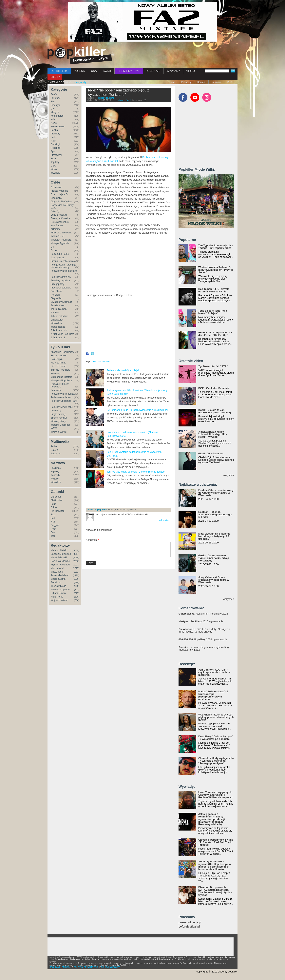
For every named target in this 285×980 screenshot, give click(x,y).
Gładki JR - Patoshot (211, 453)
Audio (54, 446)
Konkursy (56, 373)
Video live (56, 482)
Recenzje (56, 148)
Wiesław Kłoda (58, 586)
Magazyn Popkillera (61, 240)
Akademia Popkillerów (62, 352)
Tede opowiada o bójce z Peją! (123, 370)
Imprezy (55, 472)
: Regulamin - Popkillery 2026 (203, 614)
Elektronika (57, 500)
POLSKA (79, 71)
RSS (229, 82)
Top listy (55, 162)
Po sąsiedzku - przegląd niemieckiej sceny (63, 266)
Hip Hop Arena (58, 363)
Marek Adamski (59, 558)
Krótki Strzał (57, 236)
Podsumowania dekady (63, 394)
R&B (53, 522)
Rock (53, 529)
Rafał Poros (57, 597)
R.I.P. (53, 141)
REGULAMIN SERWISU (60, 967)
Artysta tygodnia (59, 191)
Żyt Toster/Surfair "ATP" (213, 366)
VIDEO (191, 71)
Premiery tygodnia (60, 281)
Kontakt (201, 82)
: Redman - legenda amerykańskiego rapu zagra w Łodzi (204, 648)
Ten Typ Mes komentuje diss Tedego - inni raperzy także (216, 247)
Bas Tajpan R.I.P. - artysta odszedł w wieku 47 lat (214, 290)
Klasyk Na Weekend (61, 233)
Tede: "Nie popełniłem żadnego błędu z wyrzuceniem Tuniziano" (118, 92)
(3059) (76, 558)
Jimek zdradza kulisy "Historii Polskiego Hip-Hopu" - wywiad (213, 434)
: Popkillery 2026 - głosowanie (201, 621)
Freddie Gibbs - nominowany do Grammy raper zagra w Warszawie (216, 493)
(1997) (76, 565)
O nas (172, 82)
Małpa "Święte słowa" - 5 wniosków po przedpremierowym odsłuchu (213, 695)
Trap (53, 536)
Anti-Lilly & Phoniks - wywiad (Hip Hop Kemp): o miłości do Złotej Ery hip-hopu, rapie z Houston (215, 865)
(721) (77, 590)
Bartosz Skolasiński (61, 554)
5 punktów (56, 187)
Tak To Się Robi (59, 309)
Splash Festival (59, 418)
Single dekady (58, 414)
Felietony (56, 98)
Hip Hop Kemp (58, 366)
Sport (54, 151)
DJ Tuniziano (104, 362)
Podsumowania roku (61, 397)
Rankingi (55, 144)
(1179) (76, 575)
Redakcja (56, 582)
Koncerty (55, 475)
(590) (77, 597)
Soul (53, 532)
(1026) (76, 579)
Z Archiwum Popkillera (62, 334)
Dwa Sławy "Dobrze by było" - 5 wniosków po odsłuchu (216, 738)
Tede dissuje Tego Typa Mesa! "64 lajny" (213, 312)
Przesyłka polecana (61, 288)
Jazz (53, 515)
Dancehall (56, 497)
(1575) (76, 568)
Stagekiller (56, 298)
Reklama (216, 82)
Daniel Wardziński (60, 561)
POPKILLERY (59, 71)
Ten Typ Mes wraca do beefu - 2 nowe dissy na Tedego (136, 472)
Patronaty (186, 82)
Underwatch (57, 320)
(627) (77, 593)
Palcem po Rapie (60, 254)
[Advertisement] (132, 498)
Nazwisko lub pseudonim (99, 530)
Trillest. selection (59, 316)
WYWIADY (173, 71)
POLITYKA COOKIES (111, 967)
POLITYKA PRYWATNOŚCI (86, 967)
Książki (54, 119)
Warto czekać (58, 327)
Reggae (55, 525)
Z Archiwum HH (59, 330)
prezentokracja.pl (190, 922)
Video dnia (56, 323)
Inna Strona (57, 225)
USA (94, 71)
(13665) (75, 550)
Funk (53, 504)
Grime (54, 507)
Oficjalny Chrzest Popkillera (60, 385)
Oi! (52, 247)
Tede (94, 362)
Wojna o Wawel (59, 432)
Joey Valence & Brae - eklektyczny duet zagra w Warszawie (214, 580)
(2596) (76, 561)
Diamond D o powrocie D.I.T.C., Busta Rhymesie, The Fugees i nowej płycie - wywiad (215, 891)
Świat (54, 159)
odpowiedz (165, 520)
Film (53, 102)
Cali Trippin (57, 359)
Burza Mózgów (58, 356)
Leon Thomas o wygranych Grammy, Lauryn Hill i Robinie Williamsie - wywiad (215, 795)
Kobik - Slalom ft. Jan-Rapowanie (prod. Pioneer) (215, 411)
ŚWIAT (107, 71)
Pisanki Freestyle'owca (63, 261)
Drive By (55, 211)
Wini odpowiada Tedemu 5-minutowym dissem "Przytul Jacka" (216, 270)
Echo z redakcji (59, 215)
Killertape (56, 229)
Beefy (54, 94)
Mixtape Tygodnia (60, 243)
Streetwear (56, 155)
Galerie (55, 450)
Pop (53, 518)
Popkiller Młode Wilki (62, 407)
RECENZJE (153, 71)
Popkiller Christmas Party (64, 401)
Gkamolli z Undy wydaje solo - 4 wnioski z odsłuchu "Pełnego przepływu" (216, 761)
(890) (77, 582)
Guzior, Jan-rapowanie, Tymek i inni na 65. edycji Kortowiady (214, 558)
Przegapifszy (57, 284)
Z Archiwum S (58, 338)
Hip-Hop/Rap (57, 511)
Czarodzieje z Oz (60, 194)
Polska (54, 130)
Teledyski (56, 454)
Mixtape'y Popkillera (61, 381)
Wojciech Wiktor (59, 600)
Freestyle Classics (60, 218)
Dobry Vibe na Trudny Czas (62, 206)
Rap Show (56, 291)
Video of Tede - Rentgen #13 (128, 325)
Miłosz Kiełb (57, 572)
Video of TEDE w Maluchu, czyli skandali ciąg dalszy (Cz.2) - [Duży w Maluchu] (128, 266)
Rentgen (55, 295)
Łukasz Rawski (59, 593)
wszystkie (228, 475)
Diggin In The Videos (62, 202)
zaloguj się (80, 82)
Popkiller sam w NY (61, 277)
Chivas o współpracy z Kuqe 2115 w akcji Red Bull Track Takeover (216, 842)
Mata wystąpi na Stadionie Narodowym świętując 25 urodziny (214, 536)
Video (54, 169)
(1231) (76, 572)
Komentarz (92, 540)
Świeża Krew (57, 305)
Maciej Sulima (58, 579)
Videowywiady (58, 421)
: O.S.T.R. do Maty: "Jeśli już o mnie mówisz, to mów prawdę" (204, 630)
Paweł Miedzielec (60, 575)
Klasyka (55, 112)
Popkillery (56, 411)
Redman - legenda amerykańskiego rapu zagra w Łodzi (215, 514)
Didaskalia (56, 198)
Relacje (55, 479)
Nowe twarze (57, 127)
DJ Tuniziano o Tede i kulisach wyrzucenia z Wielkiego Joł (137, 410)
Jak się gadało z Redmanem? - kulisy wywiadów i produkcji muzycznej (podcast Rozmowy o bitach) (212, 819)
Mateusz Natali (58, 550)
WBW (54, 428)
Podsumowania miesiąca (64, 271)
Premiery (55, 134)
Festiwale (56, 468)
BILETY (55, 77)
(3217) (76, 554)
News (54, 123)
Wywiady (55, 173)
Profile (54, 137)
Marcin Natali (58, 568)
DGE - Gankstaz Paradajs (214, 388)
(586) (77, 600)
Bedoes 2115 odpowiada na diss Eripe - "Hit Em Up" (215, 334)
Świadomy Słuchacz (61, 302)
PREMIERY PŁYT (129, 71)
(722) (77, 586)
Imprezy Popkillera (60, 370)
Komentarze (57, 116)
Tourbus (55, 313)
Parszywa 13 (57, 258)
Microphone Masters (61, 377)
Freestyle (56, 105)
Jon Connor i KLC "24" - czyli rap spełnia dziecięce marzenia (214, 672)
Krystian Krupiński (60, 565)
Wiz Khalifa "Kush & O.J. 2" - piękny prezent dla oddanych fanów (216, 717)
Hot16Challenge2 (60, 222)
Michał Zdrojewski (60, 590)
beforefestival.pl (189, 927)
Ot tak (54, 250)
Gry (53, 109)
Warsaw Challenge (61, 425)
